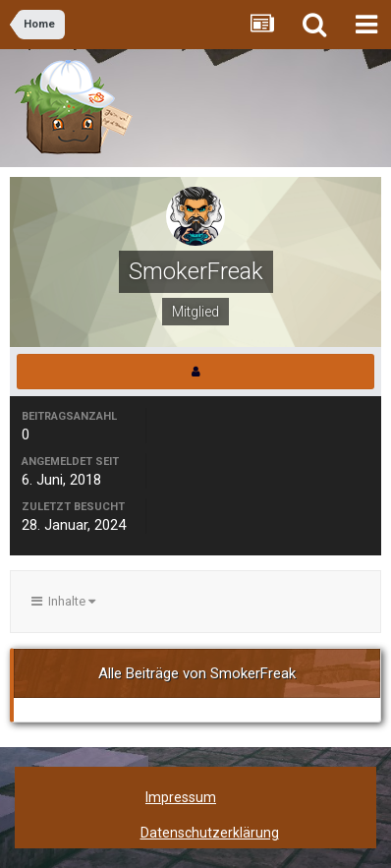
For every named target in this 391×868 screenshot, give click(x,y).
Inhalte (63, 601)
